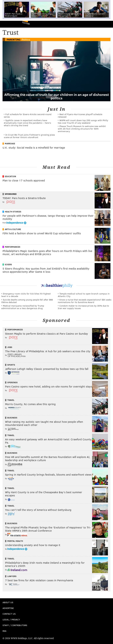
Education (10, 176)
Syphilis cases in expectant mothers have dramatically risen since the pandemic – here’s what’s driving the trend (27, 123)
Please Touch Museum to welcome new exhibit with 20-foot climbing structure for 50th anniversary (82, 129)
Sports (11, 365)
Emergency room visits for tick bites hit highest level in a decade (26, 295)
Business (12, 418)
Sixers (8, 264)
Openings (12, 382)
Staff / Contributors (15, 625)
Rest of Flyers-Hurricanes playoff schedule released (80, 115)
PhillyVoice (8, 24)
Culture (26, 23)
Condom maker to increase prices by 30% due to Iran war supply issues (83, 307)
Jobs (10, 347)
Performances (13, 247)
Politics (26, 39)
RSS (4, 631)
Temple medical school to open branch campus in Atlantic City (84, 295)
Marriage (10, 143)
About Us (8, 602)
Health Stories (13, 212)
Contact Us (9, 614)
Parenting (14, 39)
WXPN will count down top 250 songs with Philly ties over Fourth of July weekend (83, 122)
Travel (11, 400)
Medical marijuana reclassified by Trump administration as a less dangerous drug (23, 307)
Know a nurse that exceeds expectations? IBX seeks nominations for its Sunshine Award (85, 301)
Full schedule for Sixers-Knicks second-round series (28, 115)
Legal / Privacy (11, 619)
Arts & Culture (13, 229)
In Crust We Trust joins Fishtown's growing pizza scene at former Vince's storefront (29, 136)
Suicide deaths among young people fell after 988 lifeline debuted (27, 301)
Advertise (8, 608)
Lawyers (12, 576)
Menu (108, 24)
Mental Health (15, 541)
